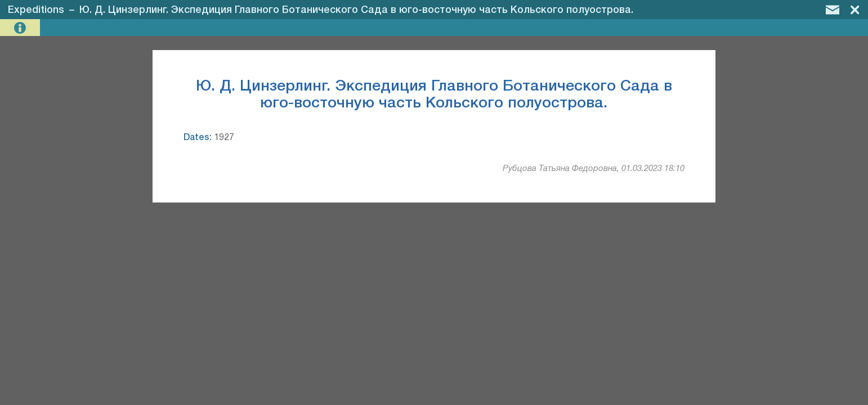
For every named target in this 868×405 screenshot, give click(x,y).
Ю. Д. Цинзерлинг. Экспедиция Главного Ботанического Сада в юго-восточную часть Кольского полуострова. (356, 10)
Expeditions (36, 10)
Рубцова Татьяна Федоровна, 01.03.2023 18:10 (594, 169)
